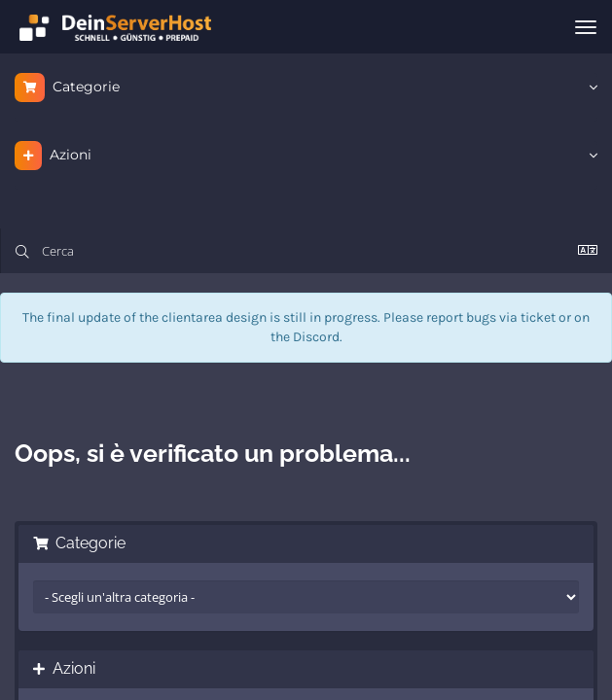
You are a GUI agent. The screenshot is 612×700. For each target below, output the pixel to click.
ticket (538, 317)
